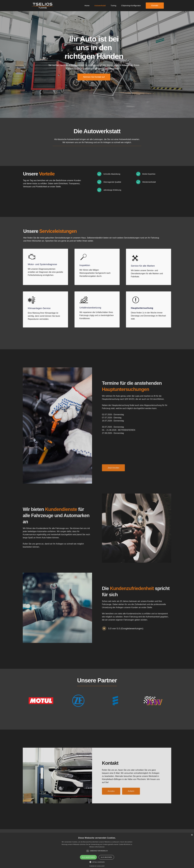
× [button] (192, 835)
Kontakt (155, 6)
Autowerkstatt (100, 6)
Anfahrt (131, 795)
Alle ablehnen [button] (106, 857)
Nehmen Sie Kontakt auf (94, 77)
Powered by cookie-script (97, 866)
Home (87, 6)
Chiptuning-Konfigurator (131, 6)
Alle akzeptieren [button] (88, 857)
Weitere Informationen (97, 847)
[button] (97, 862)
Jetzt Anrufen (113, 471)
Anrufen (111, 795)
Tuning (113, 6)
